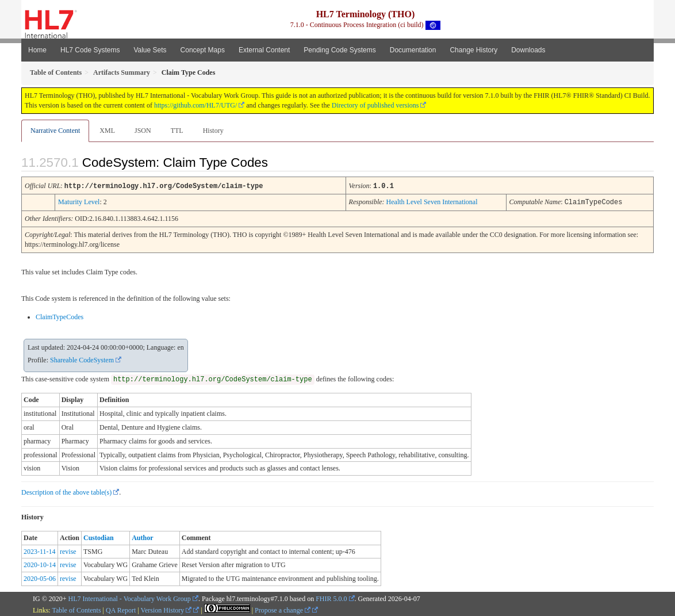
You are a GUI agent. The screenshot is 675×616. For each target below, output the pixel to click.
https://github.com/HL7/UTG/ (195, 105)
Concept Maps (203, 50)
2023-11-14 (40, 550)
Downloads (528, 50)
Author (142, 537)
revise (68, 550)
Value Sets (150, 50)
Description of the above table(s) (66, 491)
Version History (166, 609)
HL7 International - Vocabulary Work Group (130, 598)
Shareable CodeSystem (82, 359)
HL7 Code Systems (90, 50)
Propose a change (283, 609)
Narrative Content (55, 131)
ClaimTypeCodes (60, 316)
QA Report (121, 609)
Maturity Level (79, 201)
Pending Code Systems (340, 50)
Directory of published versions (375, 105)
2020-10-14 (40, 564)
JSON (143, 131)
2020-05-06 (40, 577)
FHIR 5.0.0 (331, 598)
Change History (473, 50)
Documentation (413, 50)
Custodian (99, 537)
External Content (264, 50)
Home (37, 50)
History (213, 131)
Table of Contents (76, 609)
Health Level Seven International (432, 201)
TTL (177, 131)
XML (107, 131)
